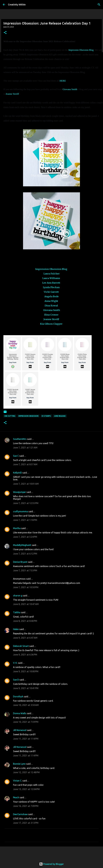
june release (60, 416)
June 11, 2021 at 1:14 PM (26, 739)
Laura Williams (51, 278)
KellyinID (17, 473)
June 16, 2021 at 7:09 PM (26, 806)
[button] (5, 33)
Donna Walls (20, 713)
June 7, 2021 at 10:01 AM (26, 484)
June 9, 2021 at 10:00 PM (26, 671)
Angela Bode (51, 296)
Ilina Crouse (51, 315)
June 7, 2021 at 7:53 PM (25, 570)
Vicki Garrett (52, 292)
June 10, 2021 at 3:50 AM (26, 705)
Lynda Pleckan (51, 287)
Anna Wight (52, 301)
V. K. (15, 663)
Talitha (17, 612)
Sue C (16, 456)
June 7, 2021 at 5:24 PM (25, 537)
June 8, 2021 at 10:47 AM (26, 604)
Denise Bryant (20, 562)
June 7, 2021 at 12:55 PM (26, 503)
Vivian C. (17, 781)
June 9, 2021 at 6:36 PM (25, 655)
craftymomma (20, 511)
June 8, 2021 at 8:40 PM (25, 621)
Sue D (16, 680)
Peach (16, 797)
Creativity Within (17, 5)
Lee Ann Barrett (51, 283)
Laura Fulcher (52, 274)
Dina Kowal (51, 306)
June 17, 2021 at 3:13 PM (26, 823)
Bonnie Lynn (19, 764)
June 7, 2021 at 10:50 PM (26, 587)
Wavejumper (19, 492)
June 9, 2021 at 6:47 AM (25, 638)
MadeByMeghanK (22, 545)
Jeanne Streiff (12, 94)
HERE (63, 81)
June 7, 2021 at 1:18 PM (25, 520)
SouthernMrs (20, 439)
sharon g (18, 596)
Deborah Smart (21, 646)
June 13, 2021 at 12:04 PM (26, 789)
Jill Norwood (20, 730)
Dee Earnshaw (20, 814)
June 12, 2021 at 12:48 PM (26, 772)
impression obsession (28, 416)
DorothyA (18, 696)
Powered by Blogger (51, 864)
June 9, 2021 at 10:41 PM (26, 688)
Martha (17, 528)
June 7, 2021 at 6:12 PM (25, 554)
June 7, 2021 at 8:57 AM (25, 464)
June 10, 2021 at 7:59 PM (26, 722)
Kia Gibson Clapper (51, 324)
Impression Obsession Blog (81, 50)
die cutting (10, 416)
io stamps (46, 416)
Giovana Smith (70, 89)
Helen (16, 629)
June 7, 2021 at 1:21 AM (25, 448)
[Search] (99, 5)
